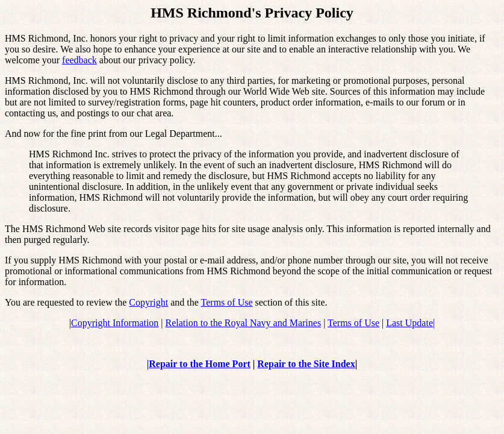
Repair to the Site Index (306, 364)
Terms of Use (227, 302)
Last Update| (410, 323)
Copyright (148, 302)
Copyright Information (115, 323)
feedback (79, 60)
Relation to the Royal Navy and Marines (244, 323)
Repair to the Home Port (200, 364)
